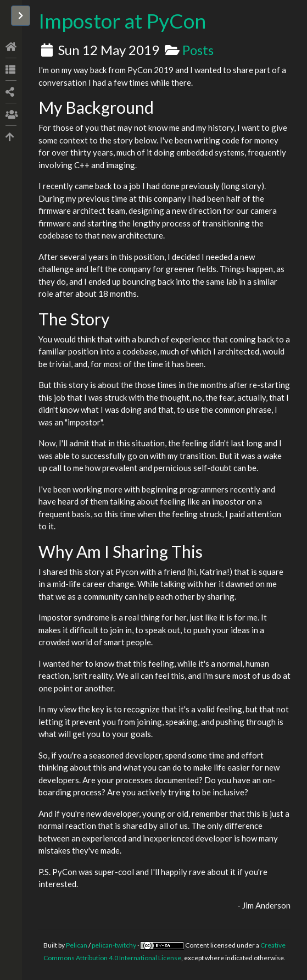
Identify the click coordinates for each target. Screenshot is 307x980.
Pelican (77, 945)
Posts (198, 50)
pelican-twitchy (114, 945)
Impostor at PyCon (122, 21)
